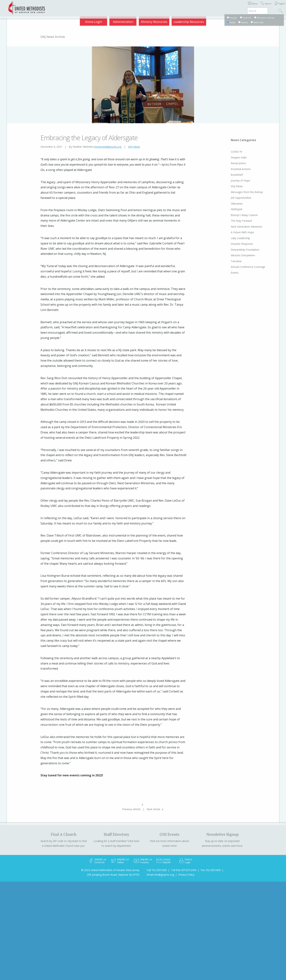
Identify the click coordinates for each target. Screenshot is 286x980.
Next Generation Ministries (247, 227)
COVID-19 (236, 152)
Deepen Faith (239, 157)
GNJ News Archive (53, 37)
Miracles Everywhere (243, 255)
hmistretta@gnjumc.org (108, 147)
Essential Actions (241, 169)
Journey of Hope (240, 181)
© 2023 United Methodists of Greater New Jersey (110, 870)
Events (235, 273)
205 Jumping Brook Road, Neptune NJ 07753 (113, 875)
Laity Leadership (240, 238)
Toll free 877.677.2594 (184, 870)
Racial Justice (238, 163)
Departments (211, 6)
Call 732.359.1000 (157, 870)
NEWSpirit (237, 209)
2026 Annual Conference (95, 6)
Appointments (63, 6)
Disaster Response (242, 244)
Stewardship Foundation (245, 250)
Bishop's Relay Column (244, 215)
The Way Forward (241, 221)
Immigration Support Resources (139, 6)
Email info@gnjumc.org (160, 875)
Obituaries (237, 204)
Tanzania (236, 261)
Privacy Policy (186, 875)
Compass (253, 6)
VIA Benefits (233, 6)
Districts (191, 6)
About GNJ (173, 6)
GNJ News (134, 147)
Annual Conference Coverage (248, 267)
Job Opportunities (241, 198)
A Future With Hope (242, 232)
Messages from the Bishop (247, 192)
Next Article (153, 809)
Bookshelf (237, 175)
